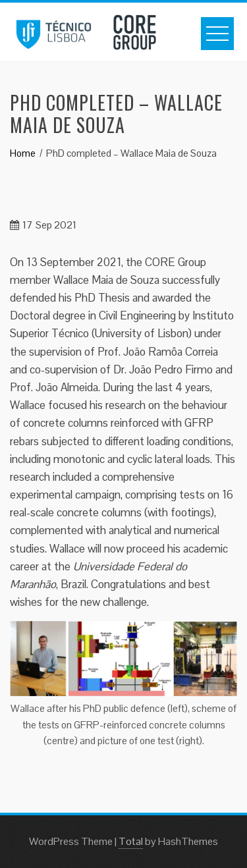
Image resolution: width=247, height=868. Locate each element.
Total (131, 841)
